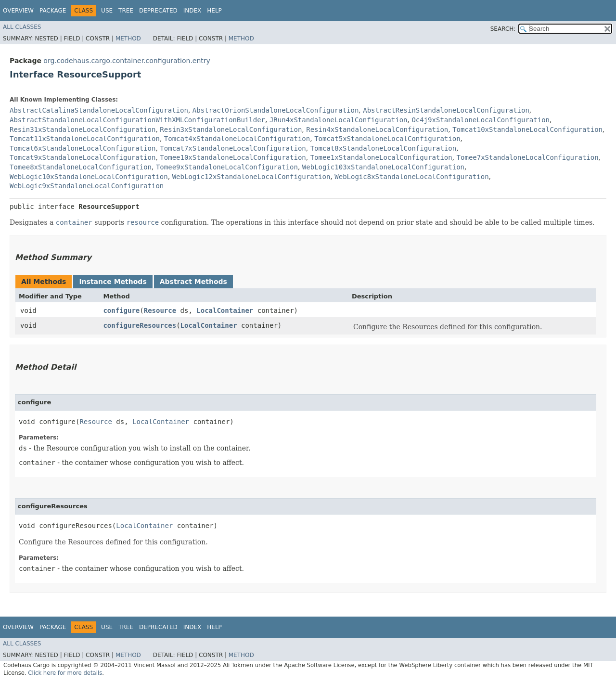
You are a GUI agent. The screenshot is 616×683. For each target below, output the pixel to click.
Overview (18, 11)
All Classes (22, 27)
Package (53, 11)
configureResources (140, 325)
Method (128, 39)
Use (107, 11)
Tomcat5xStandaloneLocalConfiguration (387, 139)
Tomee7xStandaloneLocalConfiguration (528, 157)
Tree (126, 11)
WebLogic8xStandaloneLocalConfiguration (411, 177)
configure (121, 310)
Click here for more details (65, 673)
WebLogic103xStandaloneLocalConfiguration (383, 167)
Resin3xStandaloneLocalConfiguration (231, 129)
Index (192, 11)
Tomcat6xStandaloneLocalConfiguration (83, 148)
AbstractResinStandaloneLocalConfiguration (446, 110)
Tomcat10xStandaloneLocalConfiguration (527, 129)
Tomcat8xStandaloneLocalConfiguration (383, 148)
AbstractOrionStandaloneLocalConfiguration (276, 110)
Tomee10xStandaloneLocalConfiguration (233, 157)
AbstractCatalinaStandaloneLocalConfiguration (99, 110)
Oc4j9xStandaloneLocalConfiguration (481, 120)
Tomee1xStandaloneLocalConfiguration (381, 157)
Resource (160, 310)
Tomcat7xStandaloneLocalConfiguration (233, 148)
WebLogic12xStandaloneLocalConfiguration (251, 177)
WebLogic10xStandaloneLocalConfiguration (89, 177)
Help (214, 11)
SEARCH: (503, 29)
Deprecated (158, 11)
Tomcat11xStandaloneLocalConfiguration (85, 139)
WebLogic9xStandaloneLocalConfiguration (87, 186)
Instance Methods (113, 282)
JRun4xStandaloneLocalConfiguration (339, 120)
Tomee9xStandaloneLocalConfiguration (227, 167)
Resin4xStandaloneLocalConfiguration (377, 129)
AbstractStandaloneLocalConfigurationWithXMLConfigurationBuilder (137, 120)
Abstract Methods (193, 282)
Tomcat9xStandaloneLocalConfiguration (83, 157)
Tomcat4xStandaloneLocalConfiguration (237, 139)
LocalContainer (225, 310)
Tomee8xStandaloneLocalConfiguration (81, 167)
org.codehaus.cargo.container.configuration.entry (127, 61)
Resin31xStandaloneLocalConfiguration (83, 129)
